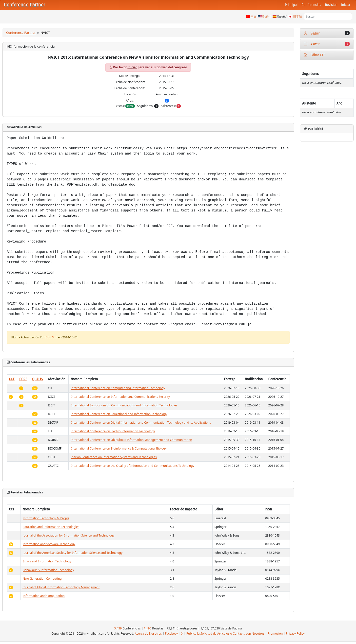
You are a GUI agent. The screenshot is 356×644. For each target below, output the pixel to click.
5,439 (118, 628)
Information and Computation (44, 596)
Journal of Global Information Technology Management (61, 587)
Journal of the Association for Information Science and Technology (69, 535)
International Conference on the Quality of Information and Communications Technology (132, 466)
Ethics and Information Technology (47, 561)
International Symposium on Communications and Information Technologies (124, 405)
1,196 (148, 628)
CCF (12, 379)
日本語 (297, 17)
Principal (291, 5)
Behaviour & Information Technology (48, 570)
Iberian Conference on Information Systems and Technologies (114, 457)
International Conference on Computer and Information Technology (118, 388)
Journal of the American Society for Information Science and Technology (73, 553)
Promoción (275, 634)
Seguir (327, 33)
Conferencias (311, 5)
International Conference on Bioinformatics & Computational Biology (119, 448)
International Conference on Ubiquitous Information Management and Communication (131, 440)
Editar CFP (315, 55)
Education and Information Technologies (51, 527)
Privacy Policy (295, 634)
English (267, 17)
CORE (23, 379)
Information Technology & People (46, 518)
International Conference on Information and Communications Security (120, 397)
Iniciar (346, 5)
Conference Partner (21, 33)
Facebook (172, 634)
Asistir (327, 44)
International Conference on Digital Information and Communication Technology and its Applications (141, 423)
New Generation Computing (42, 579)
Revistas (331, 5)
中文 (254, 17)
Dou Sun (51, 337)
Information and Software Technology (49, 544)
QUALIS (37, 379)
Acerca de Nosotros (148, 634)
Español (282, 17)
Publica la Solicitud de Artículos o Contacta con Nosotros (225, 634)
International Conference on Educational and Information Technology (119, 414)
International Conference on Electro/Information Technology (113, 431)
